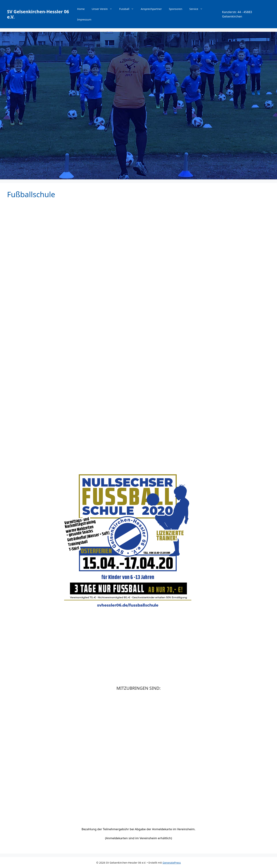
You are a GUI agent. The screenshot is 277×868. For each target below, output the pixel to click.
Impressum (84, 19)
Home (81, 9)
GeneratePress (172, 863)
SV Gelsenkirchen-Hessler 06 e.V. (38, 14)
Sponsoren (176, 9)
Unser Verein (104, 9)
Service (198, 9)
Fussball (128, 9)
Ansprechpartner (151, 9)
